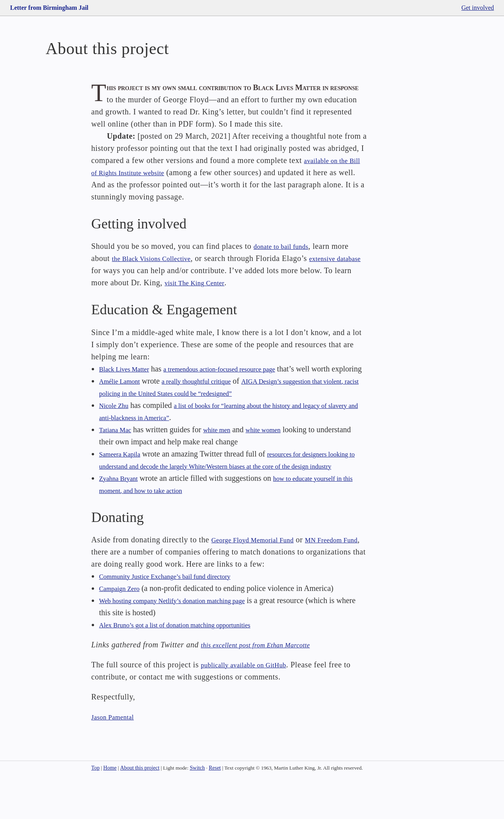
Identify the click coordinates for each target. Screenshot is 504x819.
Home (110, 808)
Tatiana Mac (119, 458)
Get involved (478, 8)
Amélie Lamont (124, 409)
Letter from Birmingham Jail (49, 8)
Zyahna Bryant (122, 518)
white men (227, 458)
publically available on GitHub (253, 705)
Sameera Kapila (124, 482)
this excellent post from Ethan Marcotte (267, 685)
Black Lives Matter (129, 385)
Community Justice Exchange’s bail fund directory (179, 616)
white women (279, 458)
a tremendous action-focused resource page (242, 385)
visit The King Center (219, 299)
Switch (197, 808)
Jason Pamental (117, 757)
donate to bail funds (287, 263)
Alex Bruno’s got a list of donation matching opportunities (191, 665)
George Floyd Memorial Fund (261, 580)
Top (95, 808)
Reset (215, 808)
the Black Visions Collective (160, 275)
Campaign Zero (124, 629)
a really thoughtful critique (212, 409)
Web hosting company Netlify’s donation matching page (188, 641)
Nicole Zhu (117, 433)
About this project (140, 808)
